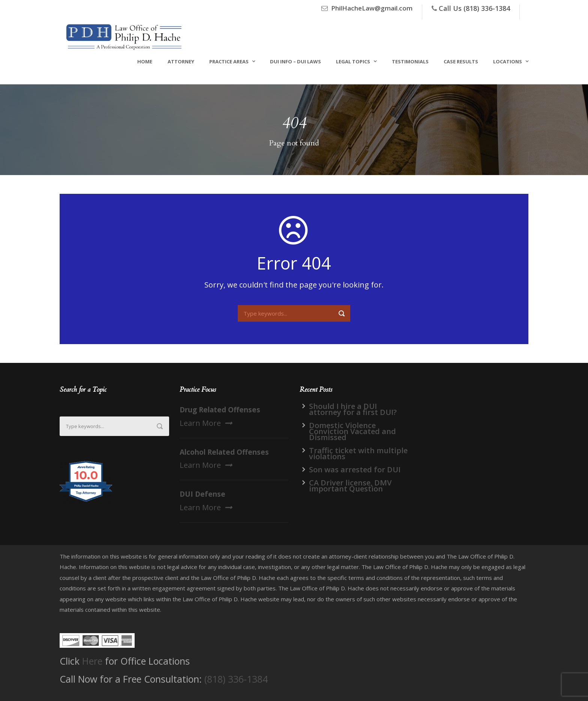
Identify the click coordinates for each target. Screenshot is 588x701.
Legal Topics (353, 61)
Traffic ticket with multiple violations (358, 453)
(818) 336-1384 (236, 679)
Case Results (461, 61)
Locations (508, 61)
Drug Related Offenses (220, 410)
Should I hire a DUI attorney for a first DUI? (353, 409)
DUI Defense (202, 494)
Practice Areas (229, 61)
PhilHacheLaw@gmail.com (372, 8)
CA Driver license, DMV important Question (350, 486)
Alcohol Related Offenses (224, 452)
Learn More (206, 423)
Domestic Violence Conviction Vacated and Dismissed (352, 431)
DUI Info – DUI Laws (295, 61)
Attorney (181, 61)
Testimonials (410, 61)
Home (145, 61)
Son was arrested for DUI (355, 470)
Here (92, 661)
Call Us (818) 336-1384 (474, 8)
